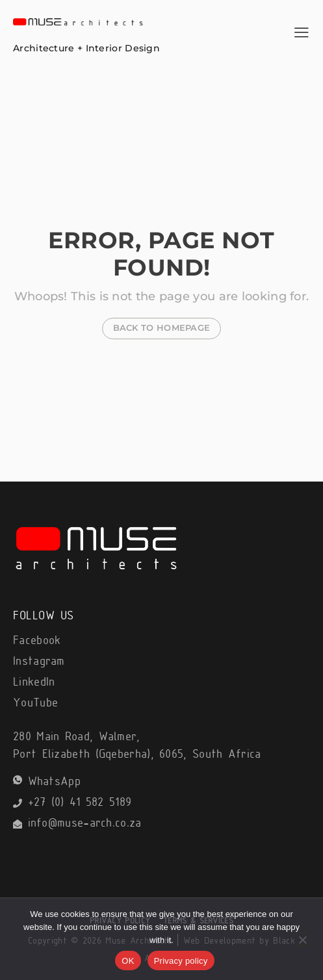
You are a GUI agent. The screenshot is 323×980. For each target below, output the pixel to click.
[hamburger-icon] (301, 34)
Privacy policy (181, 961)
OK (128, 961)
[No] (302, 939)
